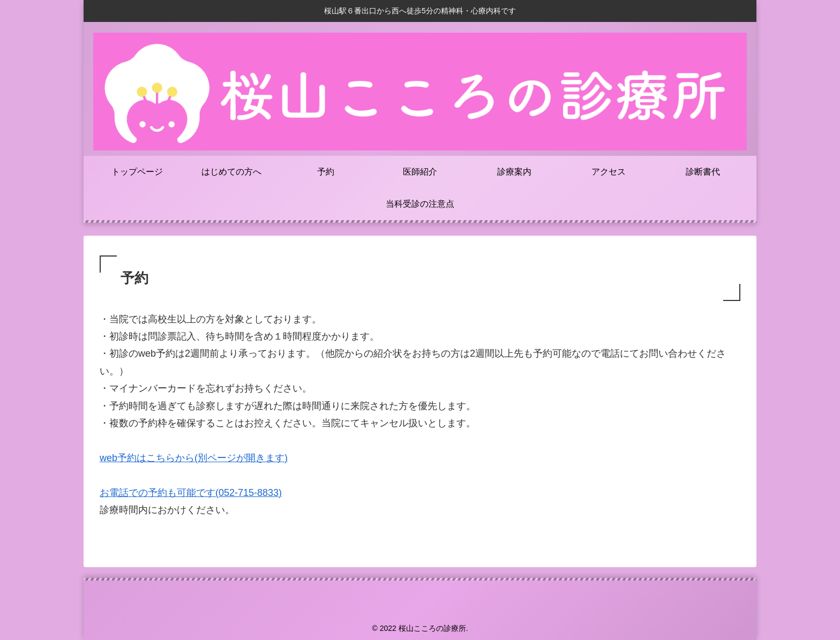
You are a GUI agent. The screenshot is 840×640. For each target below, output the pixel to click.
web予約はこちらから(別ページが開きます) (194, 458)
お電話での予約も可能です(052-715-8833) (191, 493)
